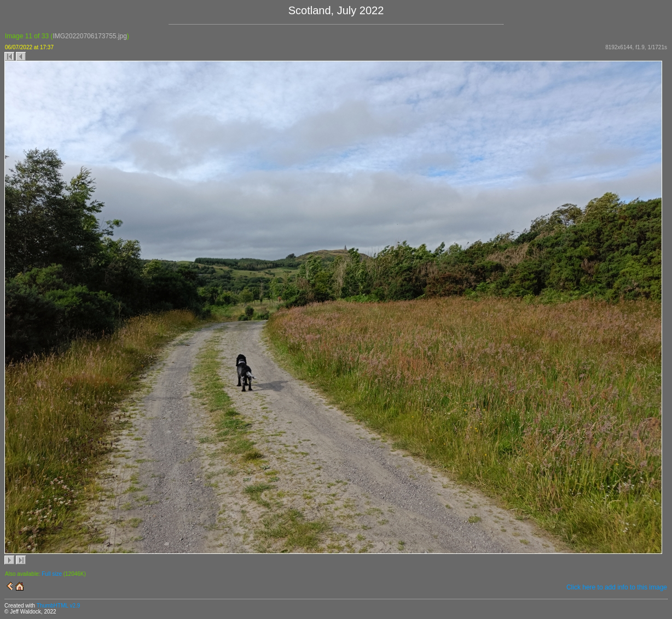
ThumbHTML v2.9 (59, 606)
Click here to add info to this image (617, 587)
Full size (52, 574)
